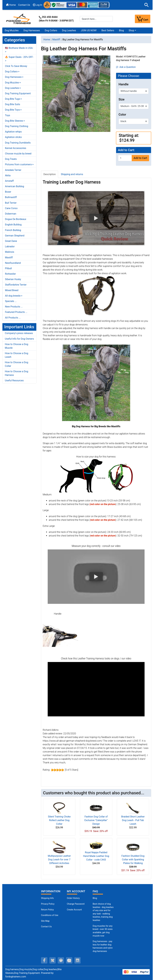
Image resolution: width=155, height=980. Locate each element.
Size (121, 99)
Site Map (45, 921)
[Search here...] (96, 19)
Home (11, 5)
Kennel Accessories (16, 148)
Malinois (10, 252)
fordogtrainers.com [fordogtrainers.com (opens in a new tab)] (16, 977)
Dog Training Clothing (17, 126)
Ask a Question (126, 67)
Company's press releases (19, 333)
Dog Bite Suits (13, 104)
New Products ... (14, 307)
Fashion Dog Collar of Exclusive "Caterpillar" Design (96, 820)
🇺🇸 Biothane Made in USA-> (19, 50)
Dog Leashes (69, 30)
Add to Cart (140, 158)
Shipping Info (47, 898)
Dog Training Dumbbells (18, 143)
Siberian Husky (13, 279)
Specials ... (11, 301)
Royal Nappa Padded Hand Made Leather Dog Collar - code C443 (96, 856)
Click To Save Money (16, 66)
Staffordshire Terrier (16, 285)
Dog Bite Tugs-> (13, 99)
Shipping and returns (72, 174)
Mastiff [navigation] (56, 40)
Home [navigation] (47, 40)
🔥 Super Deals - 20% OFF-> (19, 59)
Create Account (74, 910)
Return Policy (47, 910)
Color (122, 115)
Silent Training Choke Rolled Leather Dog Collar (59, 820)
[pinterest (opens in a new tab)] (61, 960)
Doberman (11, 214)
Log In (37, 5)
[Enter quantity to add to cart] (125, 158)
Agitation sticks (13, 137)
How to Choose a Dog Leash (16, 355)
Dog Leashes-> (13, 88)
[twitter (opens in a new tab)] (53, 960)
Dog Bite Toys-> (13, 110)
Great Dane (11, 241)
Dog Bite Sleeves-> (15, 121)
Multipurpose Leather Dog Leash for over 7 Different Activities (59, 860)
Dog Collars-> (12, 72)
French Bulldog (13, 230)
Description (50, 174)
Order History (73, 898)
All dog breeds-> (14, 296)
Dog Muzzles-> (13, 83)
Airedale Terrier (13, 170)
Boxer (8, 192)
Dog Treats (11, 159)
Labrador (10, 246)
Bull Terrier (11, 203)
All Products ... (13, 318)
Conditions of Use (50, 915)
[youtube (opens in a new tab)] (69, 960)
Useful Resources (14, 380)
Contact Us (24, 5)
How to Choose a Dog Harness (16, 373)
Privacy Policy (48, 904)
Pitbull (8, 268)
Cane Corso (11, 208)
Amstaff (9, 181)
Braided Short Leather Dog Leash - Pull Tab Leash (133, 820)
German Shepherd (15, 236)
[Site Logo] (19, 19)
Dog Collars (51, 30)
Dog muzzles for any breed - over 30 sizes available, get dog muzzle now (103, 931)
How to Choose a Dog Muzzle (16, 346)
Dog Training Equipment (18, 93)
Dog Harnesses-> (14, 77)
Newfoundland (13, 263)
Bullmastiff (11, 197)
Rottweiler (10, 274)
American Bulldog (15, 186)
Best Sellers (108, 30)
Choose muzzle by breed (18, 154)
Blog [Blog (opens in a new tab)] (121, 30)
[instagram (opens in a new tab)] (77, 960)
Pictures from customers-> (19, 164)
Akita (8, 175)
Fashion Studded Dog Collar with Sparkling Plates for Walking (133, 860)
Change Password (76, 904)
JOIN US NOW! (89, 30)
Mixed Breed (12, 290)
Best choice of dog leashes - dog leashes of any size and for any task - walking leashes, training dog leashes (103, 912)
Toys (8, 115)
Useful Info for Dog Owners (19, 339)
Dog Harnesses (32, 30)
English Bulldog (13, 225)
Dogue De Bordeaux (16, 219)
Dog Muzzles (12, 30)
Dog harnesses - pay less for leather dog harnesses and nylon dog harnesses (103, 946)
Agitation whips (13, 132)
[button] (147, 5)
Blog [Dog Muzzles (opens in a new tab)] (95, 898)
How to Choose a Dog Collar (16, 364)
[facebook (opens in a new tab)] (44, 960)
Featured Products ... (16, 312)
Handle (124, 84)
